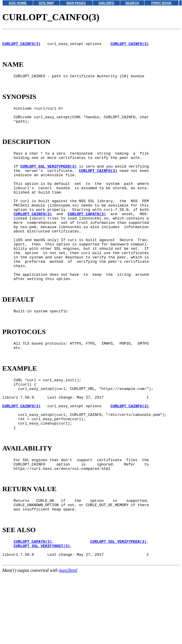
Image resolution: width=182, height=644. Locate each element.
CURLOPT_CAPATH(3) (87, 239)
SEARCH (132, 3)
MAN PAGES (76, 3)
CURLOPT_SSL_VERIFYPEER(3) (48, 182)
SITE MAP (46, 3)
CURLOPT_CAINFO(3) (22, 46)
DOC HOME (18, 3)
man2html (68, 641)
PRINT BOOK (161, 3)
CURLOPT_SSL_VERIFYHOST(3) (42, 614)
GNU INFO (106, 3)
